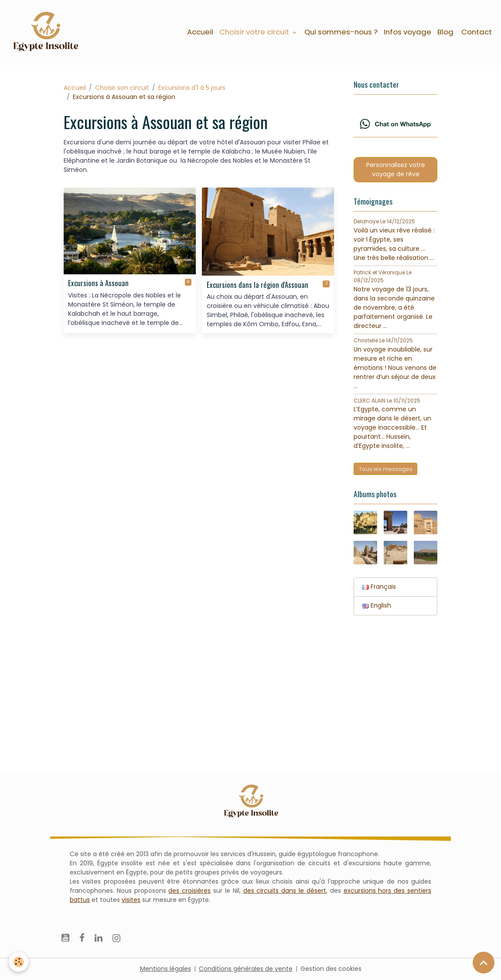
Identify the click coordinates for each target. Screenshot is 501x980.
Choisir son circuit (122, 88)
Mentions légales (165, 969)
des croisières (189, 891)
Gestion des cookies (331, 969)
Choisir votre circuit (255, 32)
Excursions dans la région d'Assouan (257, 285)
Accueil (200, 32)
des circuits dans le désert (285, 891)
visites (131, 900)
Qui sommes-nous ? (341, 32)
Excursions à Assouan (98, 283)
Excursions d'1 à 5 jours (192, 88)
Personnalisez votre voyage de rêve (396, 169)
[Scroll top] (484, 963)
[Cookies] (19, 962)
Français (379, 587)
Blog (445, 32)
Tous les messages (386, 469)
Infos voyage (407, 32)
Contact (476, 32)
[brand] (47, 32)
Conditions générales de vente (246, 969)
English (377, 605)
